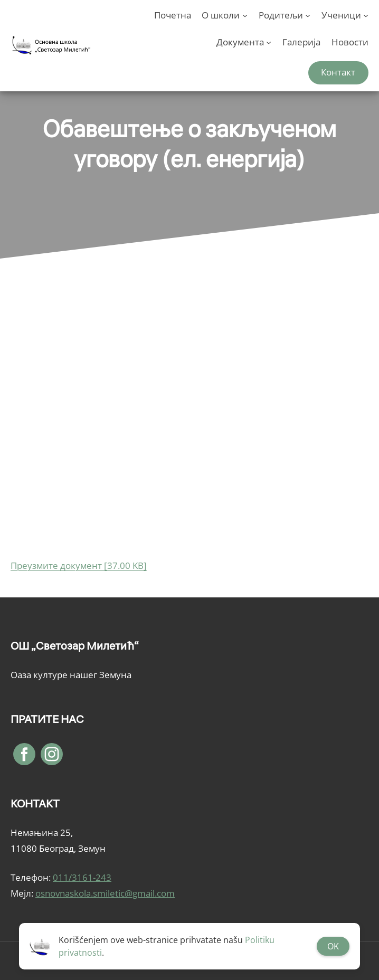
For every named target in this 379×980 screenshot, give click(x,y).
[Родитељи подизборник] (308, 15)
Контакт (338, 72)
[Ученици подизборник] (366, 15)
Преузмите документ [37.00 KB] (79, 565)
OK (333, 946)
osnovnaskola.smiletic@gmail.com (105, 893)
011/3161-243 (82, 877)
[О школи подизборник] (245, 15)
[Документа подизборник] (269, 42)
